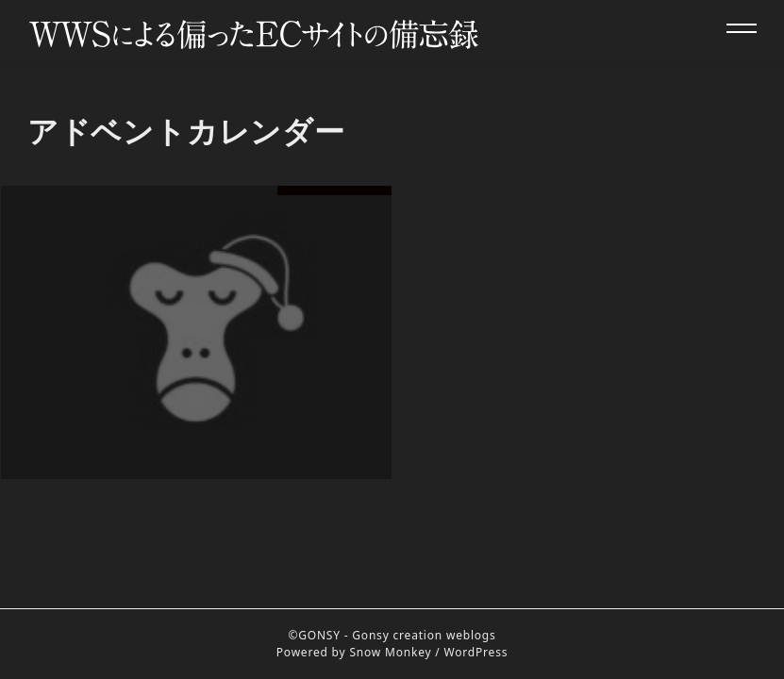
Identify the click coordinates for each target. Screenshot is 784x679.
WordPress (476, 652)
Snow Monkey (390, 652)
